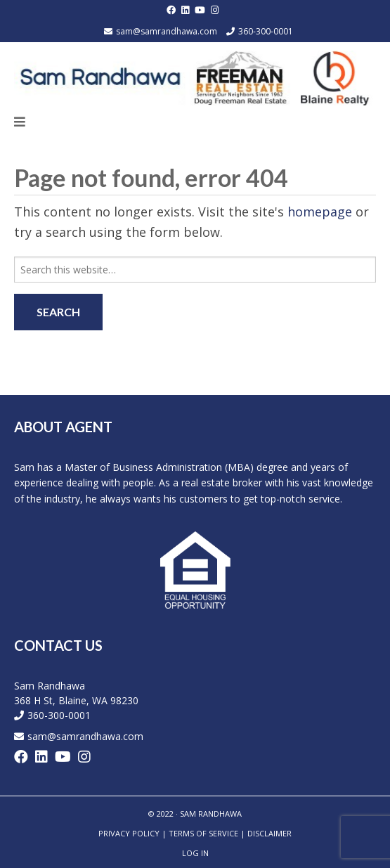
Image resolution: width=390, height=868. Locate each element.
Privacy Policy (129, 833)
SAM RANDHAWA (211, 814)
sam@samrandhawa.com (167, 31)
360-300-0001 (266, 31)
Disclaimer (269, 833)
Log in (195, 853)
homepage (320, 212)
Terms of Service (203, 833)
